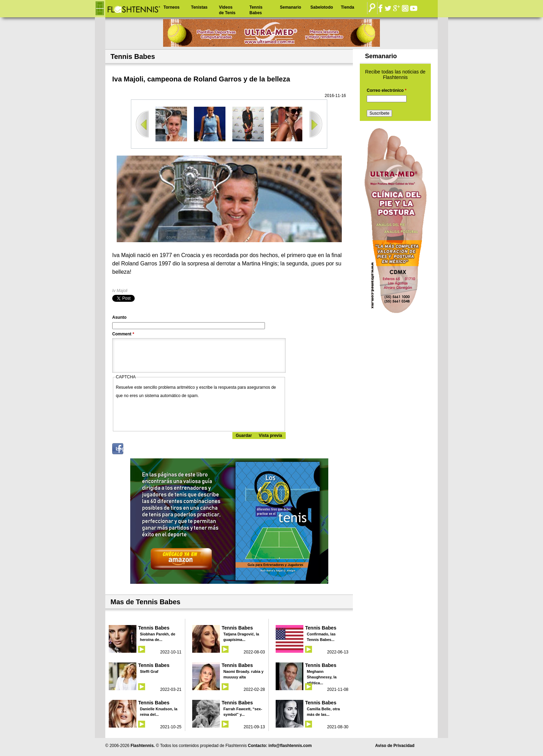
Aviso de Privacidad (395, 746)
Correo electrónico (387, 90)
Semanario (290, 7)
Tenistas (199, 7)
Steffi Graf (149, 671)
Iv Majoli (120, 291)
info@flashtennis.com (290, 746)
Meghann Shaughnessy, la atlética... (322, 677)
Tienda (347, 7)
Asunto (119, 317)
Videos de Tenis (227, 10)
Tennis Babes (256, 10)
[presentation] (169, 413)
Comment (123, 334)
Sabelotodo (322, 7)
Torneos (171, 7)
